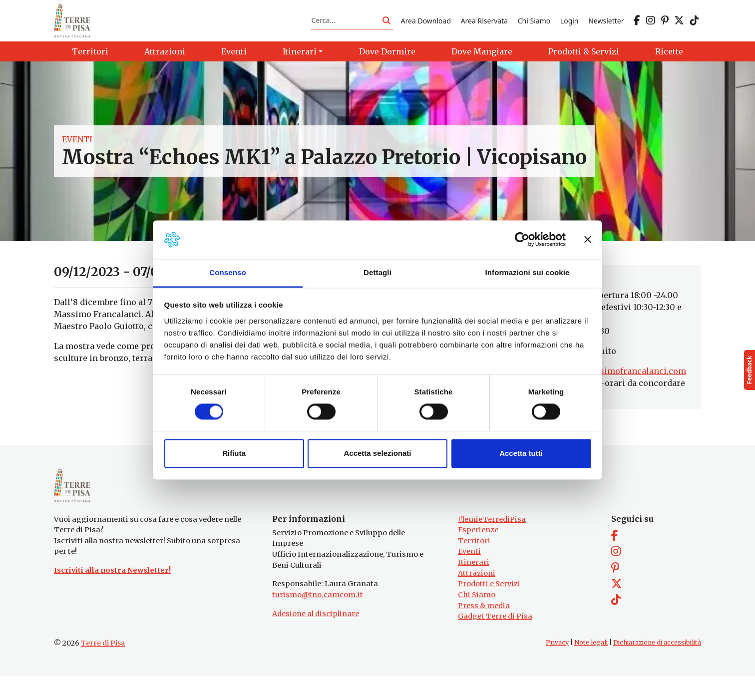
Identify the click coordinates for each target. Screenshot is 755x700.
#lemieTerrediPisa (492, 544)
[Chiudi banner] (588, 240)
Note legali (591, 667)
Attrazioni (477, 598)
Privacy (557, 667)
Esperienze (478, 555)
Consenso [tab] (227, 272)
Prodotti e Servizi (489, 609)
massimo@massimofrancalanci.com (612, 383)
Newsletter (606, 27)
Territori (474, 565)
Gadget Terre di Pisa (495, 641)
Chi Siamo (534, 27)
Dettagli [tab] (377, 272)
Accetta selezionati (377, 453)
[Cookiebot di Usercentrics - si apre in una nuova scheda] (522, 240)
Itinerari (474, 587)
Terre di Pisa (103, 668)
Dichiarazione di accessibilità (657, 667)
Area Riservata (484, 27)
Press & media (484, 630)
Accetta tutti (521, 453)
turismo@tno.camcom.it (318, 619)
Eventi (77, 152)
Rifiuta (234, 453)
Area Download (426, 27)
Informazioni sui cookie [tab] (528, 272)
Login (569, 27)
